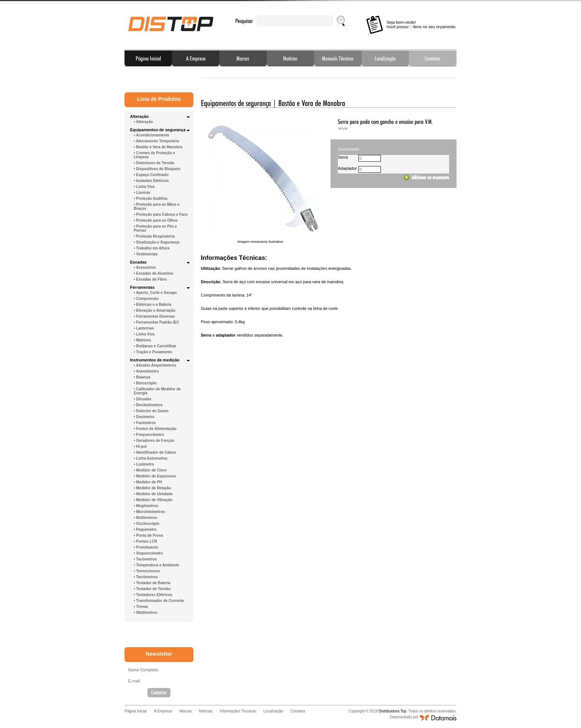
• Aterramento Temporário (156, 141)
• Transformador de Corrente (159, 601)
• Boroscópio (145, 383)
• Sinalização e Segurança (157, 242)
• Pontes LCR (145, 541)
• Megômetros (146, 506)
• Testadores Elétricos (153, 595)
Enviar (341, 21)
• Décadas (142, 399)
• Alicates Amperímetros (155, 365)
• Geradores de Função (154, 441)
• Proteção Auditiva (151, 198)
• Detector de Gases (151, 411)
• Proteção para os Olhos (156, 220)
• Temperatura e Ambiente (156, 565)
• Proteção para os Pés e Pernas (155, 228)
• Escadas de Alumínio (154, 273)
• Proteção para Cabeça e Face (161, 214)
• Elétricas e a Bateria (152, 305)
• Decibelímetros (148, 405)
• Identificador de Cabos (155, 452)
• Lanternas (144, 328)
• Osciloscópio (147, 524)
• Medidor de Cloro (150, 470)
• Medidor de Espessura (155, 476)
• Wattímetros (146, 613)
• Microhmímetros (149, 512)
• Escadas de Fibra (150, 279)
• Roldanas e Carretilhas (155, 346)
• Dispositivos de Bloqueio (157, 169)
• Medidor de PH (148, 482)
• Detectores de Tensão (154, 163)
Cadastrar (159, 693)
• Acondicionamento (152, 135)
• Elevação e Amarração (155, 310)
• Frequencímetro (149, 435)
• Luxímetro (144, 464)
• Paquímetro (145, 530)
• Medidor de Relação (152, 488)
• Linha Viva (144, 187)
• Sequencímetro (148, 553)
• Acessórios (145, 267)
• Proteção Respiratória (154, 236)
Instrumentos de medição (155, 360)
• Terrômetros (146, 577)
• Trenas (141, 607)
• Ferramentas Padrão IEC (156, 322)
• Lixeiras (142, 193)
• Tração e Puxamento (153, 352)
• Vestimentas (146, 254)
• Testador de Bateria (152, 583)
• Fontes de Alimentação (155, 429)
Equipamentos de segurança (158, 130)
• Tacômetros (145, 559)
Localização (385, 58)
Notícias (290, 58)
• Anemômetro (146, 371)
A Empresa (196, 58)
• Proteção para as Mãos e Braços (157, 206)
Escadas (138, 262)
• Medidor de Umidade (153, 494)
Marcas (243, 58)
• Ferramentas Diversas (154, 316)
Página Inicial (148, 58)
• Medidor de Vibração (153, 500)
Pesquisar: (244, 21)
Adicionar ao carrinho (426, 178)
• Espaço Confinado (151, 175)
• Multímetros (145, 518)
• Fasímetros (145, 423)
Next (445, 76)
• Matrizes (142, 340)
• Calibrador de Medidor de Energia (157, 391)
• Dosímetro (144, 417)
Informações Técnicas (338, 58)
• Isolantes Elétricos (151, 181)
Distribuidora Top (171, 24)
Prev (212, 76)
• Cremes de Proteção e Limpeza (154, 155)
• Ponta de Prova (148, 535)
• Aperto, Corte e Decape (155, 293)
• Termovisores (147, 571)
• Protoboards (146, 547)
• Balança (142, 377)
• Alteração (143, 122)
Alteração (139, 116)
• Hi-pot (140, 446)
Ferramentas (142, 287)
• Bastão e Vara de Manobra (158, 147)
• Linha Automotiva (150, 458)
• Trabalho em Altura (152, 248)
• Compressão (146, 299)
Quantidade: (349, 149)
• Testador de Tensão (152, 589)
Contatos (433, 58)
